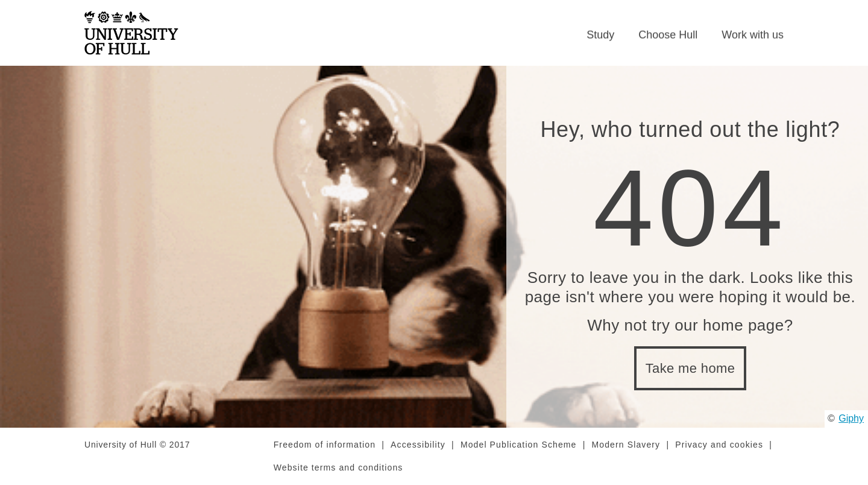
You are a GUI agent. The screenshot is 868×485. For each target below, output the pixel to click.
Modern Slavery (626, 445)
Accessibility (418, 445)
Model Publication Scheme (519, 445)
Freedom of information (325, 445)
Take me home (690, 368)
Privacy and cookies (719, 445)
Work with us (753, 35)
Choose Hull (668, 35)
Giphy (851, 418)
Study (600, 35)
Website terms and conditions (338, 468)
